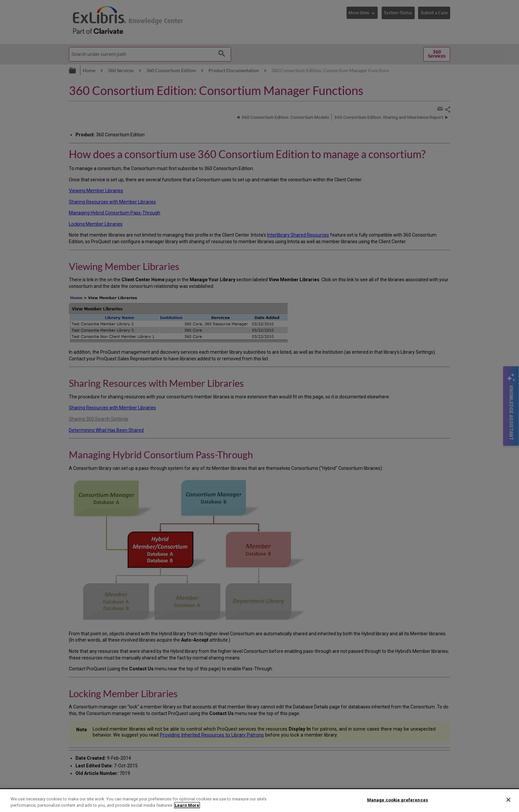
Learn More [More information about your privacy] (187, 805)
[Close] (508, 800)
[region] (259, 801)
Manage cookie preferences (398, 800)
